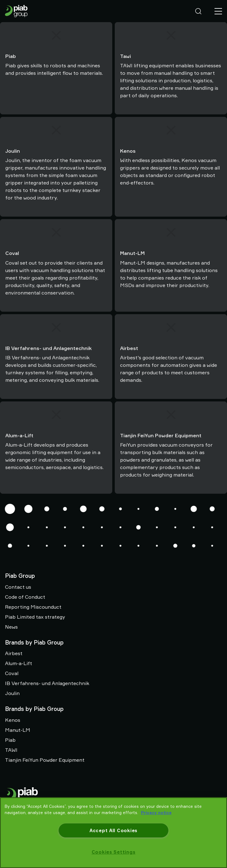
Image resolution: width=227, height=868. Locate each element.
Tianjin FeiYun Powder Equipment (45, 760)
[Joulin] (56, 130)
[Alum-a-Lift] (56, 415)
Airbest (14, 653)
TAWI (11, 750)
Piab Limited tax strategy (35, 617)
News (11, 627)
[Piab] (56, 35)
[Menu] (218, 11)
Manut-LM (18, 730)
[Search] (198, 11)
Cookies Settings (114, 852)
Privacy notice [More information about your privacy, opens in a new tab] (156, 813)
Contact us (18, 587)
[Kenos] (171, 130)
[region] (113, 833)
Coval (12, 673)
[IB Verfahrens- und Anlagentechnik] (56, 327)
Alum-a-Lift (19, 663)
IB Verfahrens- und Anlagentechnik (47, 683)
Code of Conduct (25, 597)
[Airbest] (171, 327)
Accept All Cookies (113, 830)
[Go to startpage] (16, 11)
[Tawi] (171, 35)
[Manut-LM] (171, 232)
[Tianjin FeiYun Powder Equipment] (171, 415)
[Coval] (56, 232)
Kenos (13, 720)
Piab (10, 740)
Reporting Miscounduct (33, 607)
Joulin (12, 693)
